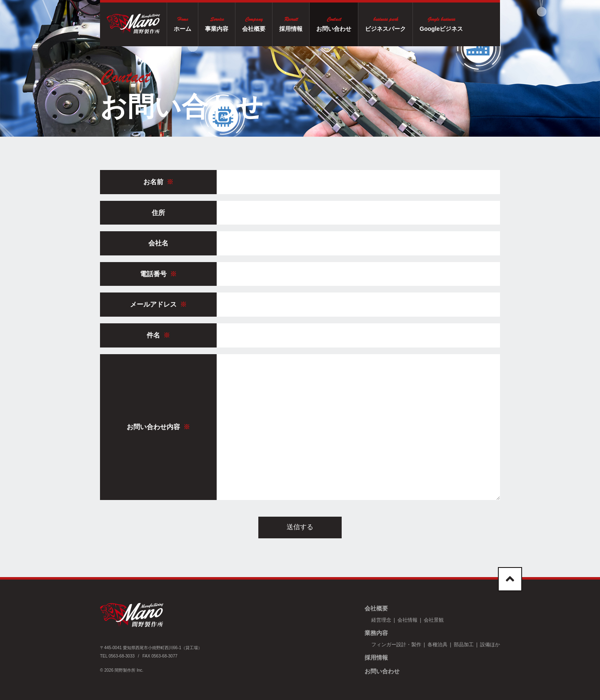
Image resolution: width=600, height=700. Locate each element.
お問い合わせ (353, 24)
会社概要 (273, 24)
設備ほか (490, 645)
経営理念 (381, 620)
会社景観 (434, 620)
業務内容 (376, 633)
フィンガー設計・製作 (396, 645)
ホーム (202, 24)
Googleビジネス (461, 24)
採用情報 (310, 24)
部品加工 (464, 645)
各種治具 (437, 645)
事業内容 (236, 24)
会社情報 (407, 620)
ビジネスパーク (405, 24)
